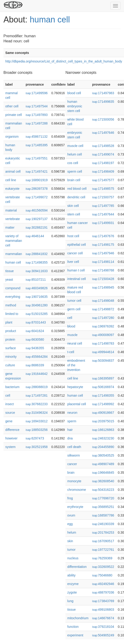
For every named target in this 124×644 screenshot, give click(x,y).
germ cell (74, 309)
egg (70, 524)
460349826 (37, 288)
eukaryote (12, 189)
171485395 (37, 145)
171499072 (37, 197)
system (10, 447)
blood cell (74, 93)
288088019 (37, 387)
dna (70, 438)
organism (12, 137)
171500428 (103, 279)
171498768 (103, 270)
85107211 (36, 280)
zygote (72, 592)
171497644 (103, 214)
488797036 (103, 592)
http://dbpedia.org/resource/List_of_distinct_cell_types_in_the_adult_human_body (64, 61)
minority (11, 357)
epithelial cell (77, 245)
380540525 (103, 455)
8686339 (35, 365)
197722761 (103, 550)
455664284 (37, 357)
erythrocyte (75, 507)
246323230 (103, 438)
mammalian (14, 254)
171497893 (37, 115)
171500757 (103, 197)
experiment (75, 635)
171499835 (103, 102)
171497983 (103, 93)
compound (13, 288)
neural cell (75, 343)
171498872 (103, 309)
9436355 (35, 348)
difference (12, 430)
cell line (11, 180)
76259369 (102, 558)
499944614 (103, 352)
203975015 (103, 421)
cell (8, 395)
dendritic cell (76, 197)
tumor (71, 550)
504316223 (103, 490)
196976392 (103, 326)
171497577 (103, 180)
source (10, 413)
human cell (50, 20)
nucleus (73, 558)
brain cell (74, 180)
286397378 (37, 189)
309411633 (37, 271)
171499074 (103, 154)
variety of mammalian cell (14, 241)
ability (71, 575)
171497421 (37, 171)
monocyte (74, 481)
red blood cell (77, 189)
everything (13, 297)
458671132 (37, 137)
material (11, 210)
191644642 (37, 374)
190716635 (37, 297)
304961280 (37, 305)
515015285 (37, 314)
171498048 (103, 301)
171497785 (103, 206)
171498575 (103, 189)
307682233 (37, 404)
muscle (72, 335)
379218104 (103, 627)
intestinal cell (77, 279)
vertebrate (13, 219)
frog (70, 498)
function (73, 627)
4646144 (35, 236)
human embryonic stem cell (75, 106)
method (11, 305)
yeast (9, 280)
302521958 (37, 447)
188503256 (37, 430)
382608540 (103, 481)
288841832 (37, 254)
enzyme (73, 584)
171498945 (103, 287)
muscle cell (75, 146)
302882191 (37, 227)
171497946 (103, 253)
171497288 (37, 123)
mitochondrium (78, 618)
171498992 (103, 404)
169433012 (37, 421)
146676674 (103, 618)
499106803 (103, 610)
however (11, 438)
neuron (72, 413)
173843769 (103, 601)
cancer (72, 464)
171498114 (103, 262)
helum (72, 532)
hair (70, 430)
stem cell (74, 214)
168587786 (103, 515)
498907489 (103, 464)
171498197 (103, 163)
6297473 (35, 438)
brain (71, 473)
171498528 (103, 146)
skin (70, 541)
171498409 (103, 171)
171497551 (37, 158)
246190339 (103, 524)
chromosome (77, 490)
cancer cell (75, 253)
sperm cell (75, 171)
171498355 (37, 262)
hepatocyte (75, 387)
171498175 (103, 245)
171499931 (103, 223)
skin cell (73, 206)
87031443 (36, 322)
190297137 (37, 219)
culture (10, 365)
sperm (72, 421)
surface (11, 348)
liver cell (73, 262)
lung (70, 601)
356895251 (103, 507)
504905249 (103, 635)
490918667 (103, 413)
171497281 (37, 395)
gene (9, 421)
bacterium (12, 387)
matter (10, 227)
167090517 (103, 541)
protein (10, 339)
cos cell (73, 163)
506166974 (103, 387)
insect (10, 404)
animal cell (13, 171)
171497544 (37, 106)
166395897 (103, 378)
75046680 (102, 575)
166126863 (103, 430)
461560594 (37, 210)
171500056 (103, 119)
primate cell (14, 115)
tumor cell (74, 301)
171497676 (103, 236)
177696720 (103, 498)
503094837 (103, 361)
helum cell (75, 154)
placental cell (77, 404)
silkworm (74, 455)
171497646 (103, 133)
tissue (10, 271)
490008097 (103, 335)
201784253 (103, 532)
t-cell (71, 352)
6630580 (35, 339)
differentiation (77, 567)
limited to (12, 314)
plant (9, 322)
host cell (73, 236)
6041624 (35, 331)
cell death (74, 447)
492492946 (103, 584)
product (11, 331)
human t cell (76, 270)
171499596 (37, 93)
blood (71, 326)
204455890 (103, 447)
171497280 (103, 318)
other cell (12, 106)
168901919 (37, 180)
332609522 (103, 567)
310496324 (37, 413)
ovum (71, 515)
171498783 (103, 343)
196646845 (103, 473)
